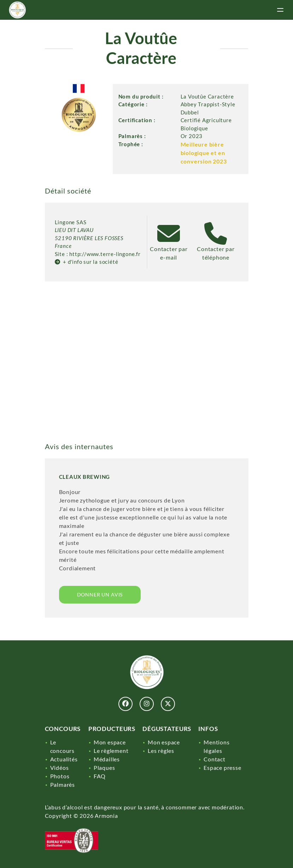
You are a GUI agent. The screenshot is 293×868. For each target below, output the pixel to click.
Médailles (107, 759)
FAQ (100, 776)
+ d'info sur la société (87, 262)
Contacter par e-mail (169, 248)
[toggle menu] (280, 10)
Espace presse (222, 768)
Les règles (161, 751)
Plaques (104, 768)
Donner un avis (100, 594)
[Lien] (17, 10)
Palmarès (63, 784)
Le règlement (111, 751)
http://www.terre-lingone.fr (105, 254)
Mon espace (110, 742)
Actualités (64, 759)
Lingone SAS (71, 222)
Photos (60, 776)
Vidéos (60, 768)
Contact (215, 759)
